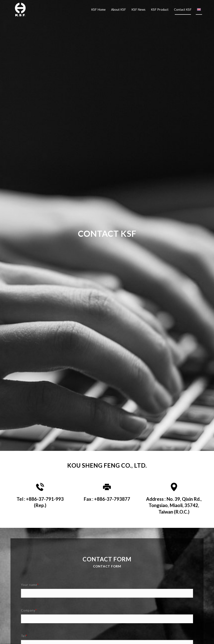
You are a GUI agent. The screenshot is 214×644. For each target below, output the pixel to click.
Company (29, 610)
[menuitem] (98, 9)
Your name (30, 585)
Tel (24, 636)
